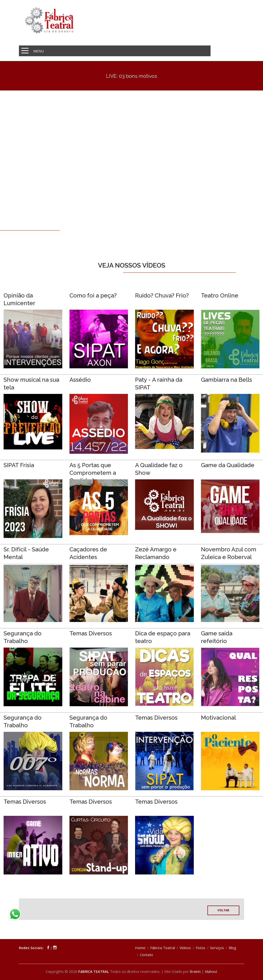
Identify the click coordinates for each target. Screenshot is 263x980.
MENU (39, 51)
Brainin (195, 971)
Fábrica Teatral (163, 948)
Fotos (200, 948)
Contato (146, 955)
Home (140, 948)
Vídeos (185, 948)
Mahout (211, 971)
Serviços (217, 948)
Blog (232, 948)
